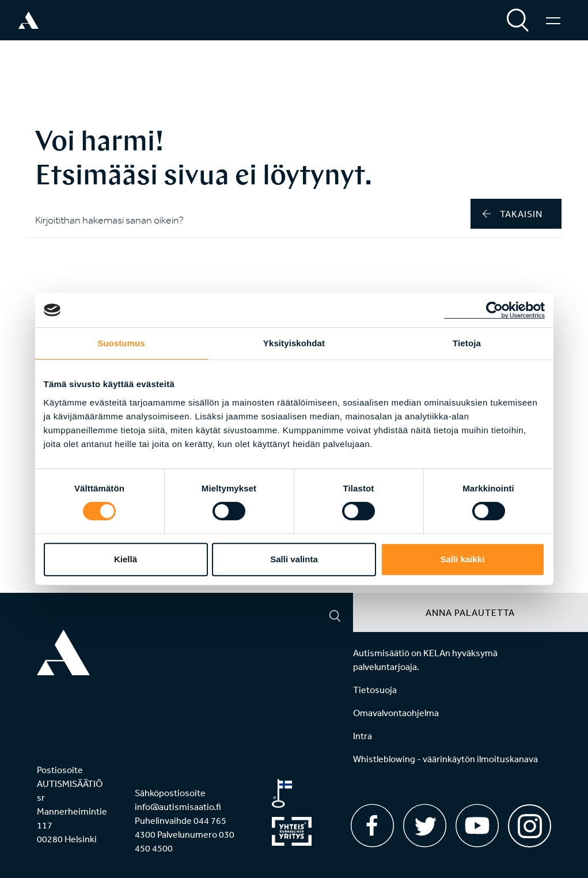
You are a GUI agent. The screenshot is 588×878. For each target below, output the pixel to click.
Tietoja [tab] (467, 343)
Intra (363, 736)
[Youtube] (477, 826)
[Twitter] (425, 826)
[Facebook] (372, 826)
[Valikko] (553, 20)
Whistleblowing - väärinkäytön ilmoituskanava (445, 759)
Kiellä (126, 559)
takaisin (513, 214)
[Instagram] (530, 822)
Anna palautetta (470, 612)
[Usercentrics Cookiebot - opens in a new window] (494, 310)
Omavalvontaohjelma (396, 713)
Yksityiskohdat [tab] (294, 343)
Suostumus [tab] (121, 343)
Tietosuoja (375, 690)
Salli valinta (294, 559)
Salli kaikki (463, 559)
